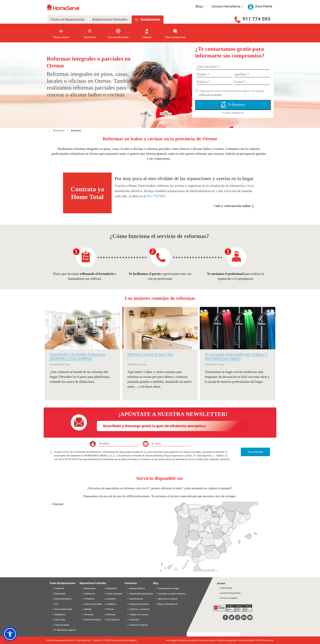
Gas (55, 604)
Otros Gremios (112, 620)
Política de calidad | (247, 640)
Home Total (59, 620)
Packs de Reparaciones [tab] (68, 19)
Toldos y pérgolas (113, 594)
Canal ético (133, 620)
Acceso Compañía (228, 598)
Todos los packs (61, 625)
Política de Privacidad (210, 95)
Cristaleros (110, 604)
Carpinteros (111, 588)
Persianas (88, 615)
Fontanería (58, 588)
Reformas (76, 131)
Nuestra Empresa (136, 588)
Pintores (109, 609)
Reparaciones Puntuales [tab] (110, 19)
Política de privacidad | (188, 640)
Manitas (87, 609)
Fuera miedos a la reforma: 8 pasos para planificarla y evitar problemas (77, 356)
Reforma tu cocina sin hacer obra (150, 354)
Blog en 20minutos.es (167, 604)
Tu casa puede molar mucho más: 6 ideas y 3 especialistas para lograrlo (236, 356)
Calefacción (89, 594)
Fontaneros (88, 599)
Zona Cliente (226, 588)
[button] (10, 634)
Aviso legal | (172, 640)
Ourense (58, 504)
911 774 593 (256, 19)
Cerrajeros (110, 599)
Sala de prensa (135, 599)
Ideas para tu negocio (167, 599)
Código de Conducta (138, 625)
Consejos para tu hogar (167, 588)
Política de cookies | (208, 640)
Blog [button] (201, 6)
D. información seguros (64, 630)
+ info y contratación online (233, 206)
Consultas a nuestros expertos (171, 594)
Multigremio (59, 615)
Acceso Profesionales (230, 593)
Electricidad (59, 594)
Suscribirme (255, 452)
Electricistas (89, 588)
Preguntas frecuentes (138, 604)
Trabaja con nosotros (138, 615)
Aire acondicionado (62, 609)
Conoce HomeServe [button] (228, 6)
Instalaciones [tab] (150, 19)
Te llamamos (233, 105)
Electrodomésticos (62, 599)
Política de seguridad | (227, 640)
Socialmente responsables (140, 594)
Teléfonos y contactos (138, 609)
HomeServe (59, 131)
